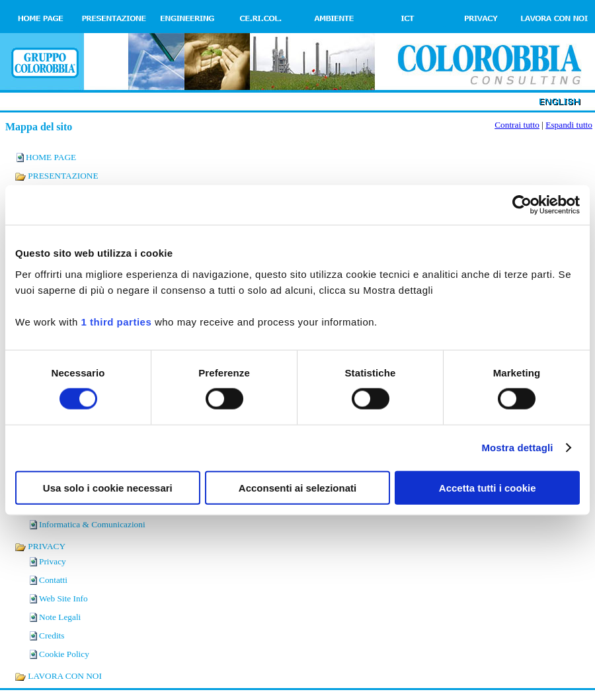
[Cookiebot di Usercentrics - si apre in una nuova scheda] (522, 205)
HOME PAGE (51, 157)
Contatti (53, 580)
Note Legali (60, 617)
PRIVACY (40, 546)
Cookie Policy (64, 654)
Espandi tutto (569, 125)
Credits (52, 635)
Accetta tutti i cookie (488, 487)
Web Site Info (63, 598)
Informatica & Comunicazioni (92, 524)
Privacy (53, 561)
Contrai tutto (517, 125)
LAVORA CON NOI (58, 676)
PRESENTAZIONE (57, 176)
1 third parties (117, 321)
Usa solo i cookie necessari (108, 487)
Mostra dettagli (517, 448)
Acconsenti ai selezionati (297, 487)
